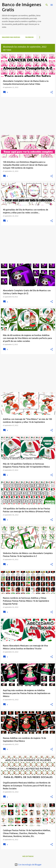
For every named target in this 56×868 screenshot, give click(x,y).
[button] (52, 92)
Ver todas (7, 50)
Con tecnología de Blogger (28, 865)
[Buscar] (47, 5)
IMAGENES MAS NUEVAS (11, 37)
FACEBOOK (29, 37)
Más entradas (28, 856)
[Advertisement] (28, 116)
